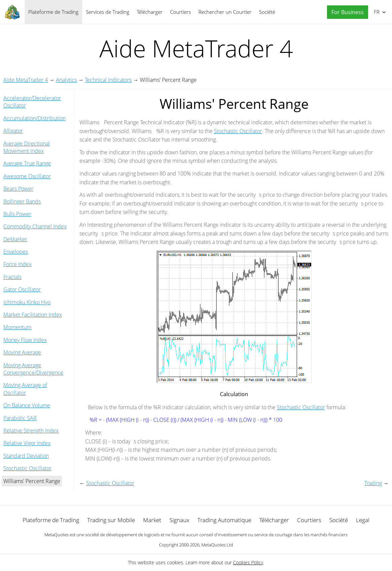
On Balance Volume (27, 405)
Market (152, 520)
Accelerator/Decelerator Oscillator (32, 102)
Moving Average (22, 352)
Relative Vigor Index (27, 443)
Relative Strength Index (31, 431)
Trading (373, 483)
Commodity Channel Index (35, 226)
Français (376, 12)
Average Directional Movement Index (27, 147)
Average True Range (27, 163)
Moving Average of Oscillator (25, 389)
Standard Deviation (26, 456)
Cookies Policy (248, 562)
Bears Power (18, 189)
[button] (346, 12)
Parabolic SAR (20, 418)
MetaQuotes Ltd (217, 545)
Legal (363, 520)
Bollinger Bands (22, 201)
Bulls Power (17, 214)
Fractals (12, 277)
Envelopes (16, 252)
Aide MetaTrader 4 (26, 80)
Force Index (18, 264)
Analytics (66, 80)
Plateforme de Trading (53, 12)
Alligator (13, 131)
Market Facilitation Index (33, 315)
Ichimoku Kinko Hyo (27, 302)
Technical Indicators (108, 80)
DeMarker (15, 239)
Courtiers (181, 12)
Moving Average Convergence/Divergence (33, 369)
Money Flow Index (25, 340)
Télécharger (150, 12)
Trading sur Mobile (111, 520)
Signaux (179, 520)
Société (267, 12)
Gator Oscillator (22, 289)
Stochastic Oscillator (27, 468)
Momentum (17, 327)
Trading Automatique (224, 520)
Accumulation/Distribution (35, 118)
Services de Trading (108, 12)
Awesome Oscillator (27, 176)
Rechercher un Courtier (225, 12)
